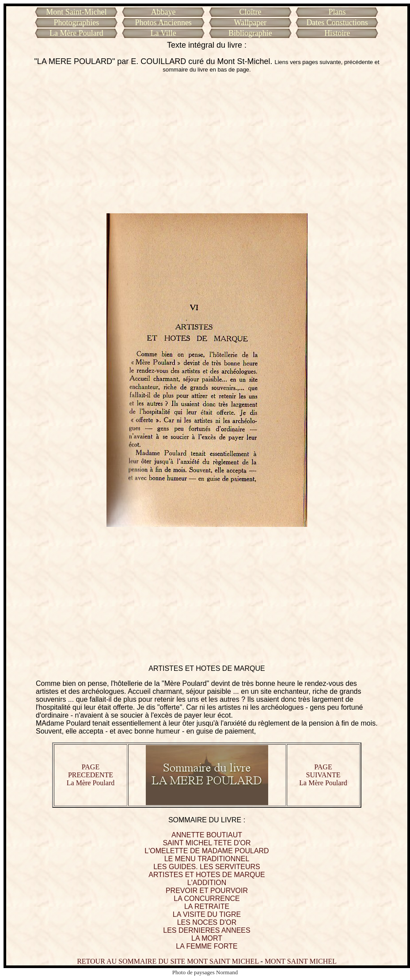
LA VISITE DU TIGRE (207, 914)
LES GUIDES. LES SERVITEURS (207, 867)
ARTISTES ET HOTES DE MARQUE (207, 875)
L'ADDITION (207, 883)
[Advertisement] (207, 143)
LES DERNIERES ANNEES (207, 930)
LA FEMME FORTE (207, 946)
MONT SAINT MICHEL (301, 961)
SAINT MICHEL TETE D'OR (207, 843)
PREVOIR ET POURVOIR (207, 891)
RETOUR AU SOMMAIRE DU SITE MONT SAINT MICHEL (168, 961)
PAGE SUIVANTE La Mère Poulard (323, 775)
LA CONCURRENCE (207, 899)
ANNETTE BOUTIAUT (207, 835)
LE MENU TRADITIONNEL (207, 859)
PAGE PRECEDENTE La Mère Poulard (91, 775)
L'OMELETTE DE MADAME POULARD (207, 851)
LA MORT (207, 938)
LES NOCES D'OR (207, 922)
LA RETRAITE (207, 906)
